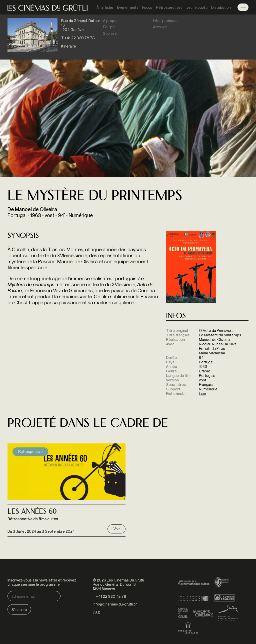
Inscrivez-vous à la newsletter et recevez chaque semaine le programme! (42, 582)
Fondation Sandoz (228, 613)
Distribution (221, 7)
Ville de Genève (194, 598)
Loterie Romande (224, 598)
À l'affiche (105, 7)
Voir (117, 529)
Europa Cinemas (203, 613)
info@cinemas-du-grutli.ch (115, 604)
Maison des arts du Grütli (183, 613)
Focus (147, 7)
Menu (243, 7)
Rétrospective (30, 451)
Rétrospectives (169, 7)
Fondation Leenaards (188, 628)
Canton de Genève (222, 583)
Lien (202, 393)
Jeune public (197, 7)
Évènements (128, 7)
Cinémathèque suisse (194, 583)
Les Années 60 (32, 512)
